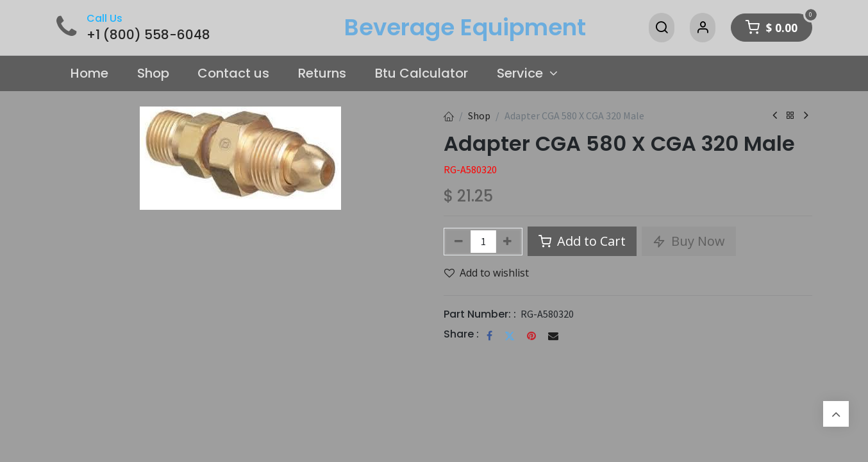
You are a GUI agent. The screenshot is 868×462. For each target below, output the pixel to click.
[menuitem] (90, 74)
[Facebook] (489, 336)
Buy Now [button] (689, 241)
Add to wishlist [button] (487, 273)
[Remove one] (459, 242)
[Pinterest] (531, 336)
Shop (479, 116)
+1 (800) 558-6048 (148, 35)
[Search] (662, 28)
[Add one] (508, 242)
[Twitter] (510, 336)
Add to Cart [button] (582, 241)
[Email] (553, 336)
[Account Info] (703, 28)
